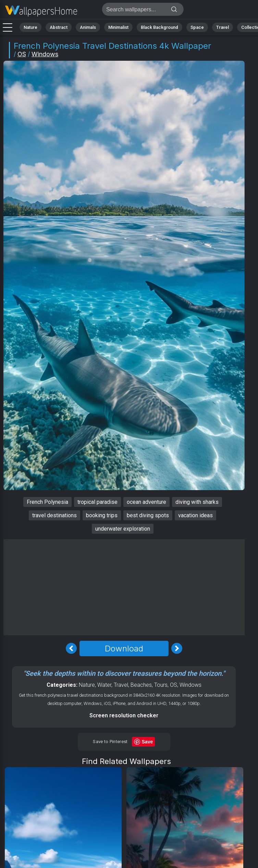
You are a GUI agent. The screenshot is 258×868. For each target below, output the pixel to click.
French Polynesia (47, 502)
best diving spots (148, 515)
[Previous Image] (71, 648)
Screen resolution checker (124, 715)
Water (104, 685)
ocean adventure (146, 502)
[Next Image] (177, 648)
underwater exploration (123, 529)
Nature (30, 27)
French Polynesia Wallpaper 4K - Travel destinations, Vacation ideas (41, 11)
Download (124, 649)
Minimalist (118, 27)
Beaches (141, 685)
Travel (223, 27)
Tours (161, 685)
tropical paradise (97, 502)
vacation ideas (195, 515)
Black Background (159, 27)
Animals (88, 27)
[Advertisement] (124, 587)
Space (197, 27)
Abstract (59, 27)
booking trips (102, 515)
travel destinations (54, 515)
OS (22, 54)
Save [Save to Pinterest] (148, 742)
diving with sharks (197, 502)
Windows (45, 54)
